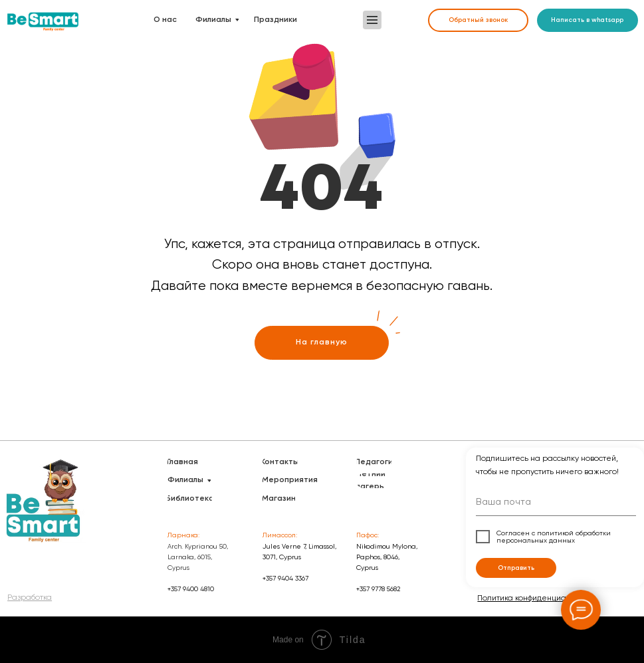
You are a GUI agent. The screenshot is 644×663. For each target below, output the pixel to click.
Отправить (516, 568)
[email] (556, 504)
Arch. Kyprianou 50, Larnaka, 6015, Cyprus (198, 557)
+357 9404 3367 (285, 578)
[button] (372, 20)
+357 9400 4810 (191, 589)
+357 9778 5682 (378, 589)
